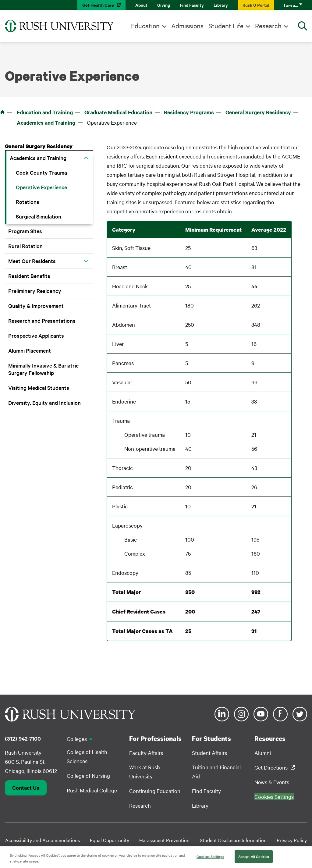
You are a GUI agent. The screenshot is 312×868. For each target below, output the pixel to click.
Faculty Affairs (146, 753)
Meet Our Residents (32, 261)
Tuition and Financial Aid (216, 772)
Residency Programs (189, 112)
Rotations (28, 202)
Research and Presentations (42, 320)
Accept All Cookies (254, 859)
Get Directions (271, 767)
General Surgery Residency (258, 112)
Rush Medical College (92, 790)
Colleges (77, 739)
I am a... (291, 5)
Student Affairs (209, 753)
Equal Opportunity (110, 840)
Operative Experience (41, 187)
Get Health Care (98, 5)
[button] (86, 158)
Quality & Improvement (36, 306)
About (141, 5)
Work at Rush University (145, 772)
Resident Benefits (29, 276)
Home (2, 112)
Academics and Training (46, 123)
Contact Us (26, 788)
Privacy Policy (292, 840)
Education (145, 26)
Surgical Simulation (39, 216)
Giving (164, 5)
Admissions (187, 26)
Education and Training (45, 112)
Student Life (226, 26)
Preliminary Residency (35, 291)
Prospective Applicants (36, 335)
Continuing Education (155, 791)
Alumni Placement (30, 350)
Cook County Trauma (41, 172)
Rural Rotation (25, 246)
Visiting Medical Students (39, 388)
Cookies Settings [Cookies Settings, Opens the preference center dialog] (210, 859)
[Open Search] (303, 26)
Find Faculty (192, 5)
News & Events (272, 782)
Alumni (263, 753)
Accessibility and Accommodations (43, 840)
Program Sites (25, 231)
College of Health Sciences (87, 756)
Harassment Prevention (164, 840)
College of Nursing (88, 776)
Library (221, 5)
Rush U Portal (256, 5)
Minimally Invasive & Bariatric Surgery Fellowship (43, 369)
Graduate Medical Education (118, 112)
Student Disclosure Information (233, 840)
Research (268, 26)
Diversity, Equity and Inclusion (44, 402)
